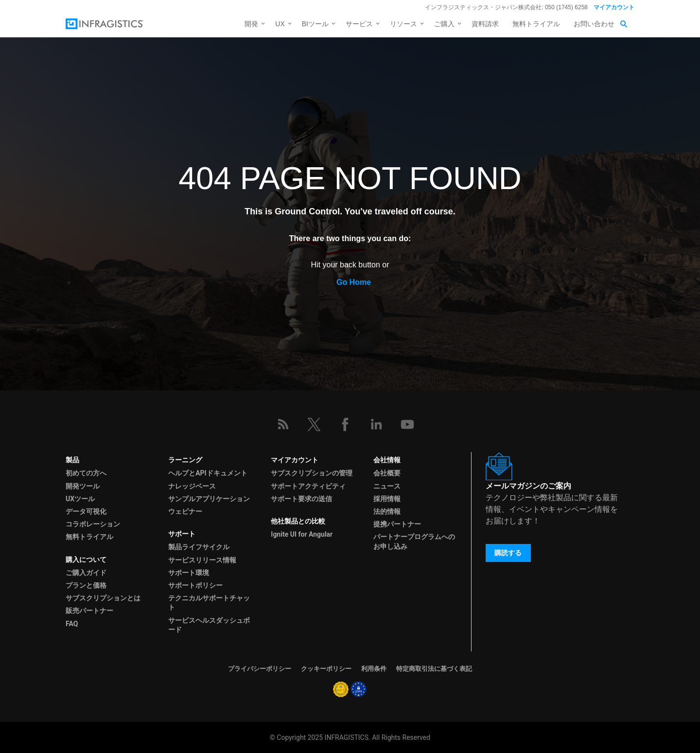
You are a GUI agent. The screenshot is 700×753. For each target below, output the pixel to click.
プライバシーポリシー (260, 669)
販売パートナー (89, 611)
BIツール (315, 24)
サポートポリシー (195, 585)
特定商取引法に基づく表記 (434, 669)
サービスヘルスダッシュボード (209, 625)
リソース (403, 24)
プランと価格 (86, 585)
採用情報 (387, 499)
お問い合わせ (594, 24)
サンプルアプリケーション (209, 499)
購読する (508, 553)
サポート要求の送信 (301, 499)
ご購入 (444, 24)
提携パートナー (397, 524)
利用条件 (374, 669)
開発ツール (83, 486)
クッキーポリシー (326, 669)
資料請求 (485, 24)
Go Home (354, 282)
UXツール (80, 499)
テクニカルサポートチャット (209, 603)
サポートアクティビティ (308, 486)
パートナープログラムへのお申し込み (414, 541)
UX (280, 24)
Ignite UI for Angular (302, 534)
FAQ (72, 624)
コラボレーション (93, 524)
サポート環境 (189, 573)
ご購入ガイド (86, 573)
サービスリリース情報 (202, 560)
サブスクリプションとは (103, 598)
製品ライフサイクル (199, 547)
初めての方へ (86, 473)
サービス (359, 24)
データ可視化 (86, 511)
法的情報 (387, 511)
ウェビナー (185, 511)
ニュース (387, 486)
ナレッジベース (192, 486)
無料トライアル (536, 24)
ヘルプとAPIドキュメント (208, 473)
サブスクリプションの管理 (312, 473)
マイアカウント (614, 7)
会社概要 (387, 473)
